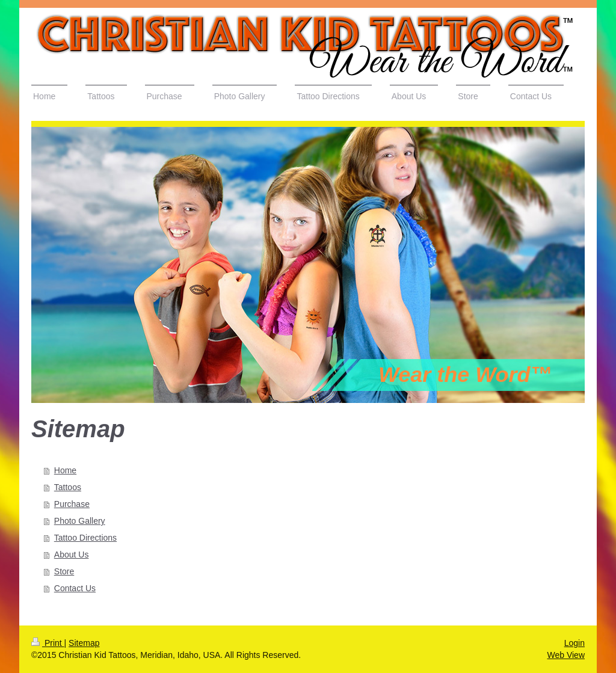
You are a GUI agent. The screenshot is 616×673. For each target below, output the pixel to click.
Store (64, 571)
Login (574, 643)
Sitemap (84, 643)
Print (48, 643)
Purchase (72, 504)
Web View (566, 655)
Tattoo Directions (85, 538)
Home (65, 470)
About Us (72, 555)
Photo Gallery (80, 521)
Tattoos (68, 487)
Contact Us (75, 588)
